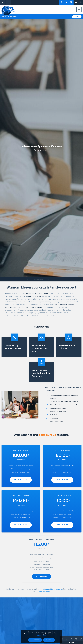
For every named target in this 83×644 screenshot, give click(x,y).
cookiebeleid (41, 636)
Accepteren (35, 640)
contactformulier (43, 592)
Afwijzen (49, 640)
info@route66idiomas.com (51, 589)
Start (77, 17)
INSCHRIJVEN (21, 480)
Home (29, 279)
